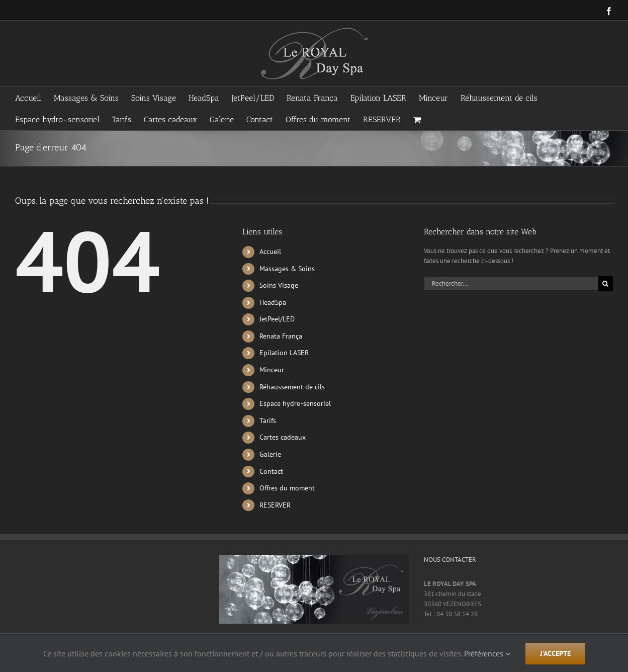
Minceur (272, 370)
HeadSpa (273, 302)
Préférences (487, 653)
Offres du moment (287, 488)
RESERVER (275, 505)
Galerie (270, 454)
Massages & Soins (287, 269)
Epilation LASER (284, 353)
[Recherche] (606, 283)
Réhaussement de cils (292, 387)
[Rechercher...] (511, 283)
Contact (271, 471)
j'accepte (555, 653)
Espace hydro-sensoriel (295, 403)
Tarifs (268, 421)
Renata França (281, 336)
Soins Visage (279, 285)
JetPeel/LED (277, 319)
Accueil (270, 251)
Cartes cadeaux (283, 437)
